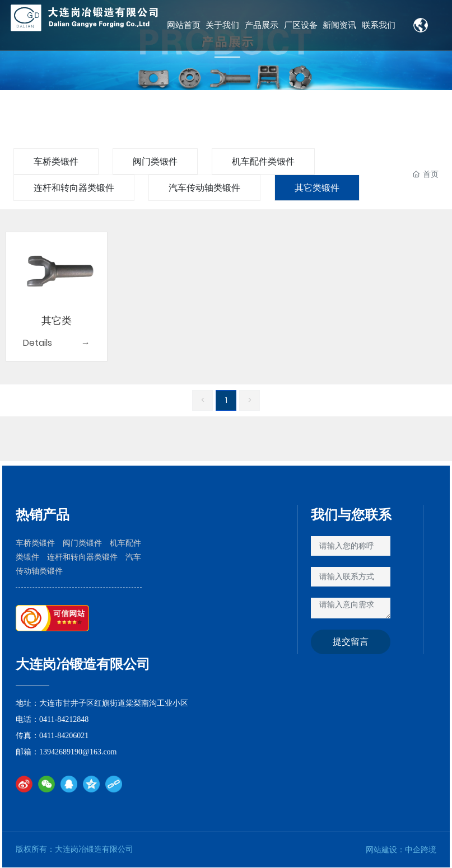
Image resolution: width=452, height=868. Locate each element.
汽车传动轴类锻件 (204, 188)
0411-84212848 (64, 719)
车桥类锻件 (56, 161)
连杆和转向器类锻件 (74, 188)
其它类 (57, 321)
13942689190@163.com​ (79, 752)
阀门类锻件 (155, 161)
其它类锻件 (317, 188)
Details (38, 343)
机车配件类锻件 (263, 161)
